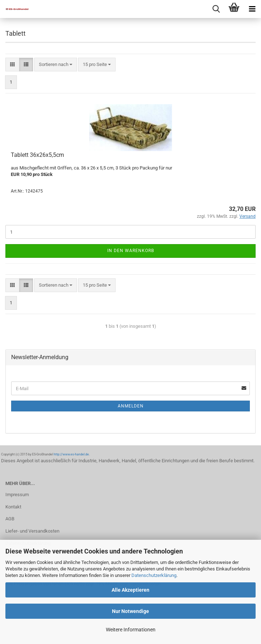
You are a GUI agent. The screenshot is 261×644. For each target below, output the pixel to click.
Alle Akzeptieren (130, 590)
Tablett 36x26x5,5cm (37, 155)
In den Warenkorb (131, 251)
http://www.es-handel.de (71, 454)
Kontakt (13, 507)
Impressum (17, 495)
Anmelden (131, 406)
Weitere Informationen (131, 630)
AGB (10, 519)
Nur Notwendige (130, 611)
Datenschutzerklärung (154, 575)
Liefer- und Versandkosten (32, 531)
